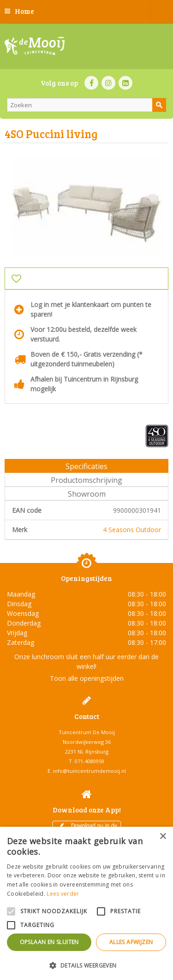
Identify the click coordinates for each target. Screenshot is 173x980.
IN (108, 83)
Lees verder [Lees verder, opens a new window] (63, 894)
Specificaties (86, 466)
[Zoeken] (86, 105)
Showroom (87, 494)
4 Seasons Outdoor (132, 530)
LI (125, 83)
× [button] (163, 837)
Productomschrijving (86, 480)
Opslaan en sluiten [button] (49, 942)
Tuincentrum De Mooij (87, 732)
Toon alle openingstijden (87, 678)
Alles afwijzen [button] (131, 942)
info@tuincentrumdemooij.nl (89, 771)
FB (91, 83)
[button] (86, 965)
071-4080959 (89, 761)
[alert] (86, 903)
